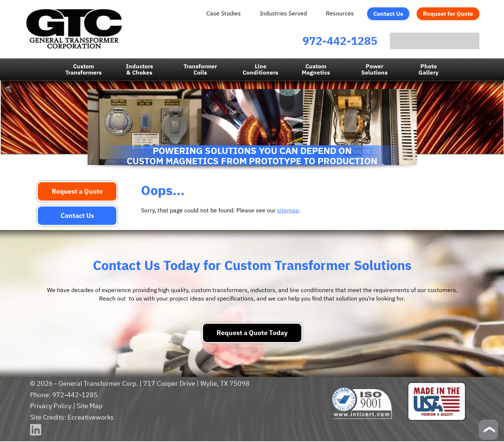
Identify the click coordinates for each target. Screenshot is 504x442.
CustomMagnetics (316, 70)
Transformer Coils (201, 70)
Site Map (88, 407)
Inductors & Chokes (140, 70)
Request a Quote (77, 192)
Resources (340, 13)
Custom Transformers (84, 70)
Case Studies (225, 13)
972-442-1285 (320, 41)
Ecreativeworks (90, 418)
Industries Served (284, 13)
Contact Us (389, 14)
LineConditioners (261, 70)
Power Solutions (374, 70)
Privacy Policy (50, 407)
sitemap (287, 211)
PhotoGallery (428, 70)
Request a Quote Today (252, 333)
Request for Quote (449, 14)
